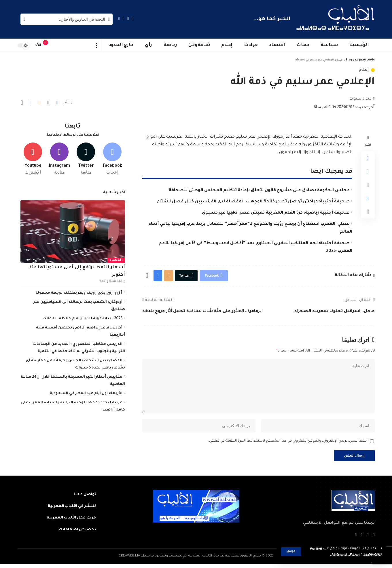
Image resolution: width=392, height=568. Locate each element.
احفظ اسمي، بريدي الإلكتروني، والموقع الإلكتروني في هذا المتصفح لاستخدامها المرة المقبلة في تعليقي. (288, 445)
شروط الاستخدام (344, 555)
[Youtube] (33, 157)
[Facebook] (133, 19)
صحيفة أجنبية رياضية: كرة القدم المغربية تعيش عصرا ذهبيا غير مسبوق (276, 213)
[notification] (48, 45)
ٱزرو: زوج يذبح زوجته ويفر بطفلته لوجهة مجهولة (79, 292)
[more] (97, 45)
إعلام (364, 70)
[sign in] (57, 45)
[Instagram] (119, 19)
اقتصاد (116, 259)
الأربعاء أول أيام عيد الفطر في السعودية (86, 392)
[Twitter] (128, 19)
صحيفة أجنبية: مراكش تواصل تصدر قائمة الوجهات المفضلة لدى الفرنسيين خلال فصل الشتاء (253, 202)
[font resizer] (39, 45)
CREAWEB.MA (129, 560)
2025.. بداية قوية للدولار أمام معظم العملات (83, 318)
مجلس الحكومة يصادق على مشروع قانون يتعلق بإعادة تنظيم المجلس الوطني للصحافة (259, 191)
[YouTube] (124, 19)
